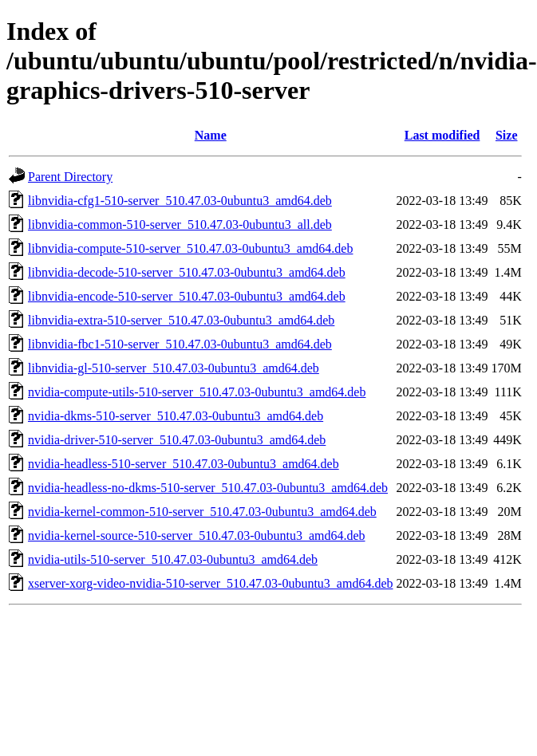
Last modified (442, 135)
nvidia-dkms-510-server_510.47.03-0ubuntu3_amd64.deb (176, 416)
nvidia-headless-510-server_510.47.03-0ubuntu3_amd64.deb (184, 464)
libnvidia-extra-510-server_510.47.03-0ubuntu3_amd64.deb (181, 320)
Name (211, 135)
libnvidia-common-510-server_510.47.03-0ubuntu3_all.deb (180, 224)
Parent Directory (70, 177)
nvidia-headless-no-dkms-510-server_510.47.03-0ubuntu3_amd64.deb (208, 488)
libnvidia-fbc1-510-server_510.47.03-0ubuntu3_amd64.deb (180, 344)
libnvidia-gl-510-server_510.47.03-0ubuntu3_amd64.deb (174, 368)
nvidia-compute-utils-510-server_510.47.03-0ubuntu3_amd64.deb (197, 392)
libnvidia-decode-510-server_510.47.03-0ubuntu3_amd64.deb (187, 272)
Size (507, 135)
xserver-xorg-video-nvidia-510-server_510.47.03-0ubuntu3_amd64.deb (211, 583)
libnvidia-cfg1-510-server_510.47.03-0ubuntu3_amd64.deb (180, 201)
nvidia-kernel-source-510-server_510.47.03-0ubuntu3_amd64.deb (197, 535)
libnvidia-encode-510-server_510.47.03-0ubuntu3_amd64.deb (187, 296)
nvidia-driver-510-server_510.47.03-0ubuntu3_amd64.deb (177, 440)
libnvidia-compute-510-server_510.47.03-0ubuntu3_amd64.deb (190, 248)
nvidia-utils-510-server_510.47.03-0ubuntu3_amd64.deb (173, 559)
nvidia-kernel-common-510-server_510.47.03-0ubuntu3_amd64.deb (202, 512)
